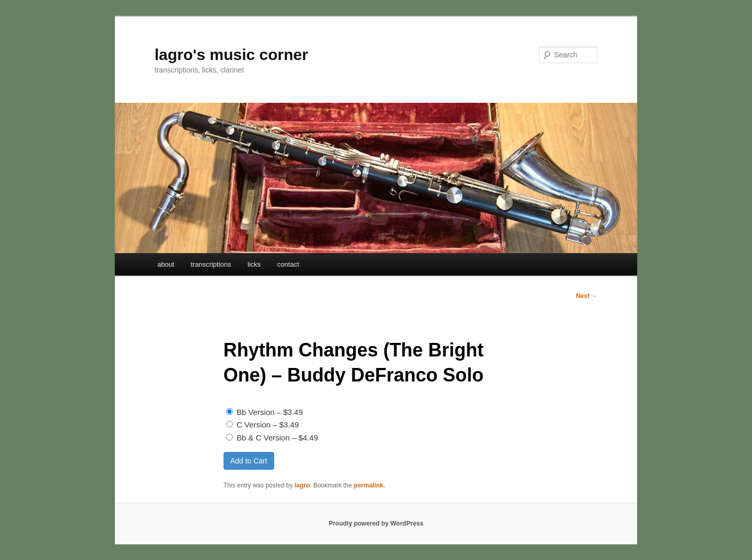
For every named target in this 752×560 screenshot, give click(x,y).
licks (254, 264)
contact (288, 264)
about (166, 264)
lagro (302, 485)
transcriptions (211, 264)
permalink (368, 485)
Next (587, 296)
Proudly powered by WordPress (376, 523)
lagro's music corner (231, 55)
